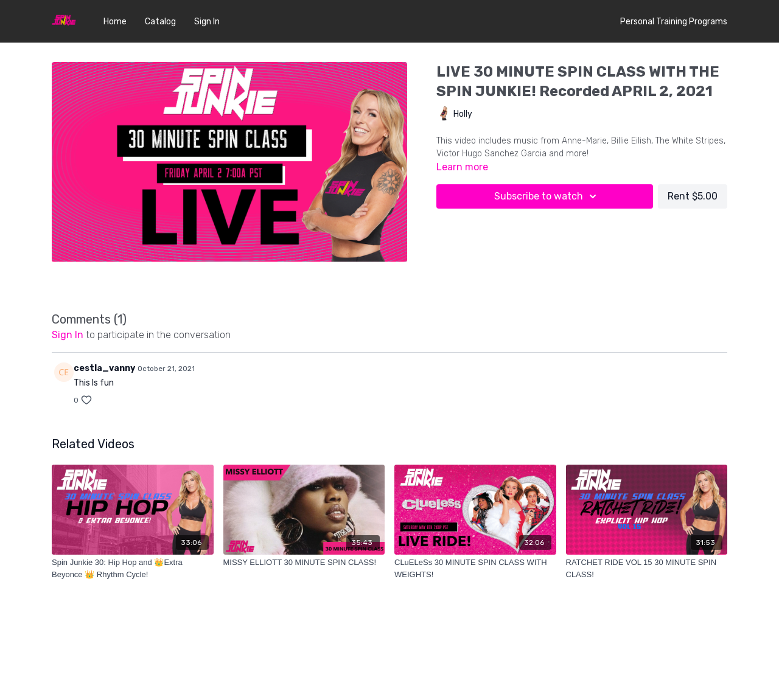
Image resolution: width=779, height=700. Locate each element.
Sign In (207, 22)
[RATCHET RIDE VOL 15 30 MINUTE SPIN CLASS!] (647, 568)
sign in (68, 335)
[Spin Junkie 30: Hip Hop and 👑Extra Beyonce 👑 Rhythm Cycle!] (133, 568)
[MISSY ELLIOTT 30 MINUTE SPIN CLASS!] (304, 563)
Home (115, 22)
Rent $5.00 (693, 196)
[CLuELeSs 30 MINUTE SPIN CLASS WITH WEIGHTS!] (475, 568)
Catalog (160, 22)
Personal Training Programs (674, 22)
